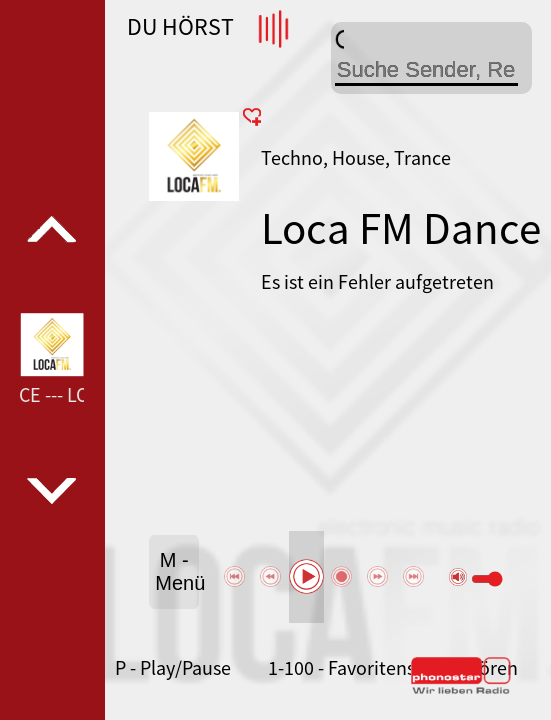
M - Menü (177, 571)
